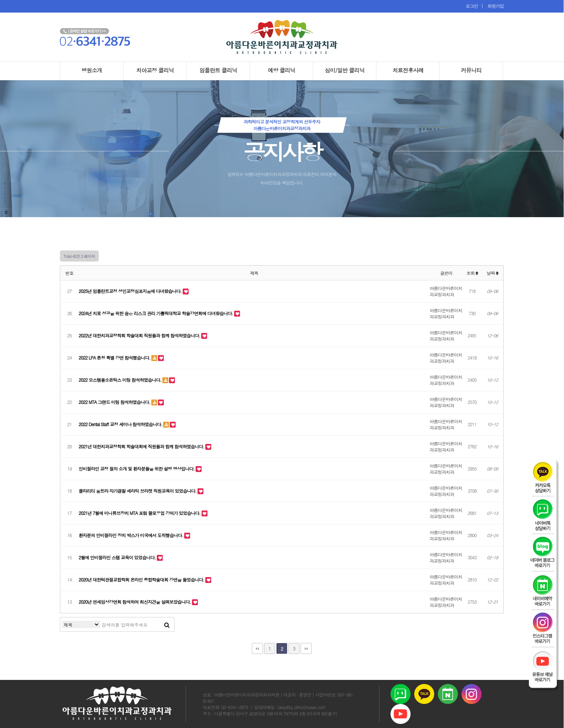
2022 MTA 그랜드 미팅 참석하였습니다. (115, 402)
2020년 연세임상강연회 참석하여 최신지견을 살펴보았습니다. (136, 602)
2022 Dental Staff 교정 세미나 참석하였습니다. (121, 424)
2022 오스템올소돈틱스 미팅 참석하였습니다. (121, 380)
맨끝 (306, 648)
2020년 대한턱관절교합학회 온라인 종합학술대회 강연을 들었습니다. (142, 579)
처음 (257, 648)
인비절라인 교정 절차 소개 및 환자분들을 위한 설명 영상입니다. (137, 469)
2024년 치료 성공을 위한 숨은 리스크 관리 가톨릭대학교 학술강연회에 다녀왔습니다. (157, 313)
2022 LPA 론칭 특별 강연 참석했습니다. (115, 358)
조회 (472, 273)
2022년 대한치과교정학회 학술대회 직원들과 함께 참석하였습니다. (140, 335)
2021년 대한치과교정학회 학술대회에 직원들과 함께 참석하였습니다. (142, 446)
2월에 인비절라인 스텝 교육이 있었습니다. (118, 557)
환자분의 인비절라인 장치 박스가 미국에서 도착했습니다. (132, 535)
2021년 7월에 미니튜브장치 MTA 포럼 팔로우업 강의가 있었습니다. (140, 513)
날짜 (492, 273)
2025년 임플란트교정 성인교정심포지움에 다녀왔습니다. (131, 291)
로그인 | (475, 6)
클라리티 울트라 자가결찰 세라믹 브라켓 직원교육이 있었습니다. (138, 491)
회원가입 (494, 6)
